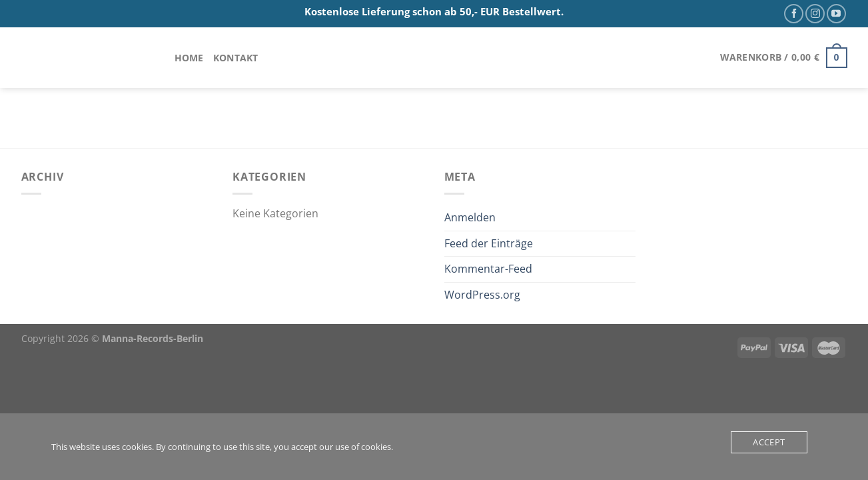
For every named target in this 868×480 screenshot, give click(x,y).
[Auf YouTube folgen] (836, 14)
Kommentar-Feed (488, 269)
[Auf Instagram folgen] (815, 14)
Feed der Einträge (489, 243)
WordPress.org (482, 295)
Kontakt (236, 58)
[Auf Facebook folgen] (794, 14)
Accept (769, 442)
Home (189, 58)
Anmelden (470, 217)
